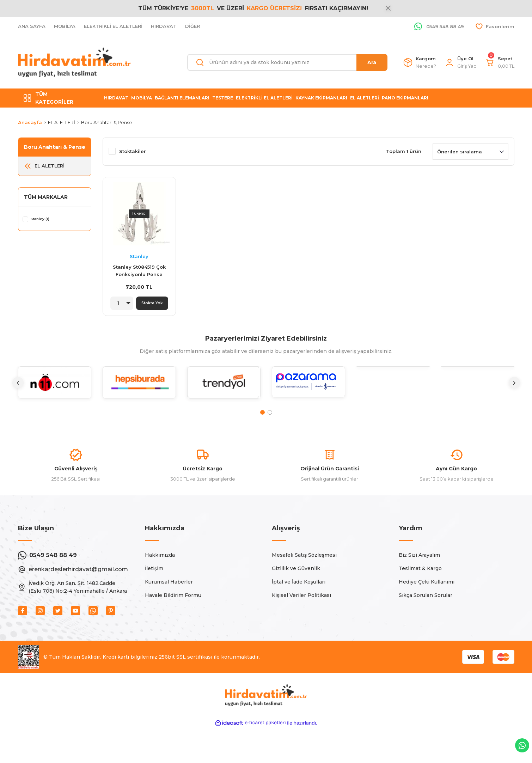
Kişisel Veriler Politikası (301, 628)
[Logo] (74, 62)
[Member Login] (450, 62)
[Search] (287, 62)
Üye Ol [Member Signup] (465, 59)
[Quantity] (120, 303)
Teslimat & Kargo (420, 602)
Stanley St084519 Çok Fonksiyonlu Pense (139, 271)
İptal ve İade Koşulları (299, 615)
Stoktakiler (133, 151)
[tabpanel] (55, 393)
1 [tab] (262, 417)
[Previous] (18, 387)
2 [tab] (270, 417)
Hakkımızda (160, 588)
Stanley (139, 256)
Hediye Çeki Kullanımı (427, 615)
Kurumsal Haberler (169, 615)
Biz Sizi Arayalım (419, 588)
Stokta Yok (152, 303)
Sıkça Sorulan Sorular (426, 628)
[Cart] (490, 62)
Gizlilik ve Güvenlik (296, 602)
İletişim (154, 602)
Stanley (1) (46, 219)
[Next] (514, 387)
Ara (372, 62)
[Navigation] (55, 98)
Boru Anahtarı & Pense (107, 122)
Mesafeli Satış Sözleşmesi (304, 588)
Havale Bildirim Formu (173, 628)
